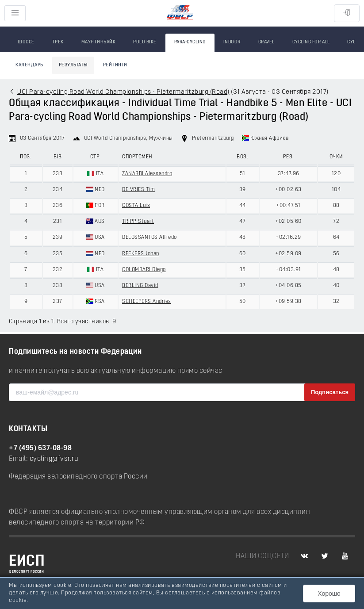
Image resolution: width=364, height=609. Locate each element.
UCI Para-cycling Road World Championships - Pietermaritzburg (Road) (123, 92)
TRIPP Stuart (138, 222)
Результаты (73, 65)
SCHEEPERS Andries (147, 302)
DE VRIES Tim (138, 190)
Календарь (29, 65)
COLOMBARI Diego (144, 270)
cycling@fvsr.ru (54, 459)
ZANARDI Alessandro (147, 174)
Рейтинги (115, 65)
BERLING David (140, 286)
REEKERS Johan (141, 254)
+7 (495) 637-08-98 (40, 448)
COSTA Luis (136, 206)
